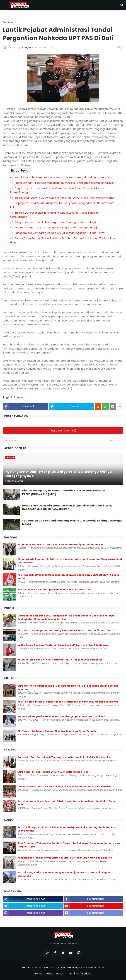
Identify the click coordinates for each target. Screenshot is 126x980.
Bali (17, 22)
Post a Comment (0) (63, 431)
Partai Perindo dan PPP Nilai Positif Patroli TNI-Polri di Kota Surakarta (60, 660)
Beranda (8, 22)
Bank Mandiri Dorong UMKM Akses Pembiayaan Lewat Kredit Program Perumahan (65, 198)
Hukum (61, 974)
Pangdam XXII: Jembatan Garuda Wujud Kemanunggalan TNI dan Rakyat (60, 233)
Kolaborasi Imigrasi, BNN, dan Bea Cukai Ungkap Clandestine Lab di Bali (61, 716)
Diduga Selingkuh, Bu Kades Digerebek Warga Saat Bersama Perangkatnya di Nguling (64, 492)
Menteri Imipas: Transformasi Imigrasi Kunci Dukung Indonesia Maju (57, 228)
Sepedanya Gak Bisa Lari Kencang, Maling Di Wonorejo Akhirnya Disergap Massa (72, 522)
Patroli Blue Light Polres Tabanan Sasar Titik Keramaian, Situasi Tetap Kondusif (63, 177)
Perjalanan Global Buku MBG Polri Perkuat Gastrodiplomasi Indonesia (60, 544)
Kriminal (74, 974)
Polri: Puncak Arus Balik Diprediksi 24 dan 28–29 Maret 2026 (54, 590)
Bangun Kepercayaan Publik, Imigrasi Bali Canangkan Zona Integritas (57, 222)
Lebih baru (11, 440)
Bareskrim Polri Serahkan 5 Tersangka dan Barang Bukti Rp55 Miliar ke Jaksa (65, 757)
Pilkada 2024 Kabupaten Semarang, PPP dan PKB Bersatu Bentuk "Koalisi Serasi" (66, 630)
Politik (49, 974)
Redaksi (87, 974)
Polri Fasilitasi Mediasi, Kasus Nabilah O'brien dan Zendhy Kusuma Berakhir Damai (68, 702)
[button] (4, 5)
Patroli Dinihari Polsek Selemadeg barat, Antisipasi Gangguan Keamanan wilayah (65, 183)
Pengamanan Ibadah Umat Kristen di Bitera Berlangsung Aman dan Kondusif (65, 858)
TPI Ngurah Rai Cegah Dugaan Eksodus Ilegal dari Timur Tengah (57, 731)
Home (38, 974)
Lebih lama (115, 440)
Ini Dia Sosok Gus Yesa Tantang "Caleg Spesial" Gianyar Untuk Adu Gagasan (64, 645)
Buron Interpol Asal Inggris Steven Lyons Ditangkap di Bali (53, 772)
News (20, 397)
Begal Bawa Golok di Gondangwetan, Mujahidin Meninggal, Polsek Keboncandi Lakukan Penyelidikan (67, 507)
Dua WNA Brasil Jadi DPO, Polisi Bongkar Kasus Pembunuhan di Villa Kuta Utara (66, 787)
